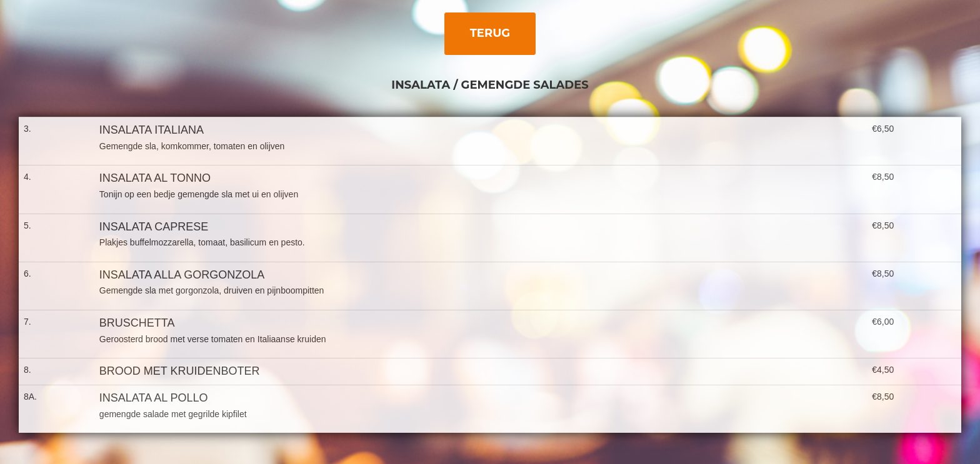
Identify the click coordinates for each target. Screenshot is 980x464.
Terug (490, 33)
